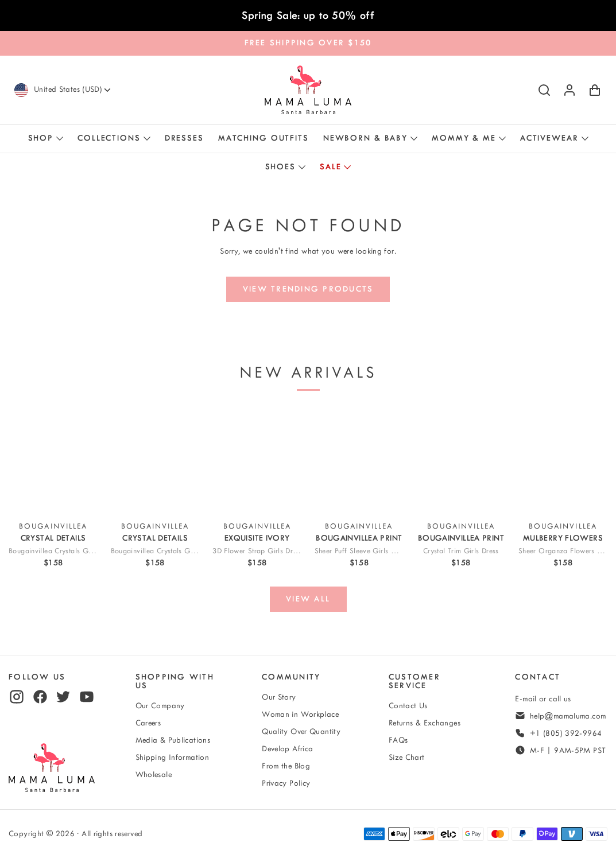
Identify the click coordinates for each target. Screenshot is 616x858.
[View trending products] (308, 289)
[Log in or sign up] (569, 90)
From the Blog (286, 766)
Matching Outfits (264, 138)
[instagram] (17, 697)
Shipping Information (173, 757)
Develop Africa (287, 749)
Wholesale (154, 774)
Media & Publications (173, 740)
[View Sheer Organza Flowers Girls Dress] (563, 461)
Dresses (184, 138)
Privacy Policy (286, 783)
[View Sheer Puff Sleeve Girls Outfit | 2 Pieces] (359, 461)
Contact (538, 677)
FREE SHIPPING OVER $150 (308, 43)
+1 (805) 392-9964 (566, 733)
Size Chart (407, 757)
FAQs (398, 740)
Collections (109, 138)
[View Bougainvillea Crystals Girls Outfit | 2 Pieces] (155, 461)
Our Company (160, 706)
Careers (148, 723)
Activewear (549, 138)
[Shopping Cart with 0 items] (595, 90)
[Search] (544, 90)
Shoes (280, 167)
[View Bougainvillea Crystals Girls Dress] (53, 461)
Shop (41, 138)
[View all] (308, 599)
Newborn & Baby (365, 138)
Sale (331, 167)
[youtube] (87, 697)
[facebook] (40, 697)
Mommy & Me (464, 138)
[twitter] (63, 697)
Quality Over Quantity (301, 731)
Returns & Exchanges (425, 723)
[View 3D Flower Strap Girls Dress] (257, 461)
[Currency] (73, 90)
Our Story (279, 697)
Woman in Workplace (300, 714)
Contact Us (408, 706)
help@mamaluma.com (568, 716)
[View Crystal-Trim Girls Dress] (461, 461)
